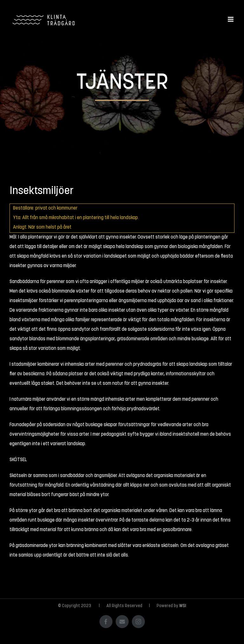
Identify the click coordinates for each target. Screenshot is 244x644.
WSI (183, 606)
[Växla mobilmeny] (231, 19)
